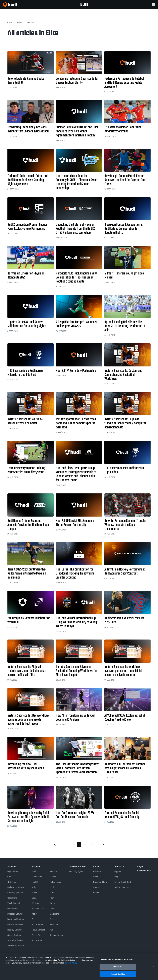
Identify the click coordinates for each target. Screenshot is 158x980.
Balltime (53, 919)
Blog (116, 877)
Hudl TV (53, 887)
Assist (34, 914)
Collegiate (12, 882)
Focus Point (37, 940)
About (96, 867)
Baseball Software (16, 914)
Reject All (118, 968)
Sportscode (37, 877)
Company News (100, 882)
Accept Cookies (118, 975)
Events (96, 893)
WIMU (52, 893)
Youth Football (14, 903)
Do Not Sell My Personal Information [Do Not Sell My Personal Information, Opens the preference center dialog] (118, 960)
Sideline (53, 871)
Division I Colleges (16, 887)
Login (140, 867)
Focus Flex (37, 935)
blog (84, 5)
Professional (13, 909)
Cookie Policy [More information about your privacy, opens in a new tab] (71, 964)
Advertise (97, 871)
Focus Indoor (38, 924)
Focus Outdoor (38, 930)
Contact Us (119, 867)
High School (13, 871)
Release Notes (56, 935)
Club (10, 877)
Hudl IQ (35, 882)
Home (10, 23)
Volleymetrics (55, 882)
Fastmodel (54, 924)
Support (117, 871)
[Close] (153, 967)
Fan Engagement (15, 893)
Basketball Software (16, 919)
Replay (53, 877)
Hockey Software (15, 930)
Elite (20, 23)
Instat (52, 909)
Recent (31, 23)
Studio (35, 893)
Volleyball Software (16, 946)
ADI (51, 930)
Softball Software (15, 940)
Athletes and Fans (78, 867)
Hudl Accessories (122, 887)
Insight (35, 887)
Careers (97, 887)
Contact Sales (144, 871)
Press (96, 877)
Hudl (34, 871)
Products (36, 867)
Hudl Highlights (76, 871)
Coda (34, 898)
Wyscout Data (38, 909)
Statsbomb (54, 914)
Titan (52, 898)
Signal (52, 903)
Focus (34, 919)
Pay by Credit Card (122, 882)
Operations (12, 898)
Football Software (15, 924)
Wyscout (36, 903)
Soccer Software (15, 935)
